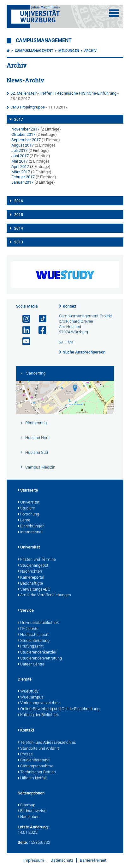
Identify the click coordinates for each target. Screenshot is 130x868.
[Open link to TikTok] (40, 319)
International (30, 532)
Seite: (23, 842)
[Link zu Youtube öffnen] (24, 341)
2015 (19, 215)
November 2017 (25, 129)
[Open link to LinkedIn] (24, 330)
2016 (19, 201)
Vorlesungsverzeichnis (39, 703)
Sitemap (27, 805)
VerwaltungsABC (34, 590)
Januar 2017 (22, 182)
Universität (29, 503)
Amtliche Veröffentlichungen (44, 595)
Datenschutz (62, 860)
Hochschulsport (33, 635)
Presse (25, 754)
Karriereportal (31, 578)
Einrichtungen (31, 526)
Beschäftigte (30, 584)
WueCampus (31, 698)
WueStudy (28, 692)
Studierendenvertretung (40, 659)
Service (26, 611)
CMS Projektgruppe (28, 107)
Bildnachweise (32, 811)
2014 (19, 228)
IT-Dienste (28, 629)
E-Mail (70, 342)
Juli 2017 (19, 150)
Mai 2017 (20, 161)
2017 (19, 120)
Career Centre (31, 665)
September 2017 (26, 140)
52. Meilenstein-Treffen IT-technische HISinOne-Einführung (63, 93)
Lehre (24, 520)
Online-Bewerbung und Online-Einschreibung (59, 709)
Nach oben (29, 817)
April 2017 (20, 167)
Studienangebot (33, 566)
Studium (27, 509)
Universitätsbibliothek (38, 623)
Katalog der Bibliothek (38, 715)
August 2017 (23, 145)
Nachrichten (30, 572)
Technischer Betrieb (37, 772)
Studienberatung (34, 641)
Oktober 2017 (23, 134)
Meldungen (69, 51)
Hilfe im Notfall (32, 778)
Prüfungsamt (31, 647)
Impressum (34, 860)
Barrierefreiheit (93, 860)
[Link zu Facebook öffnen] (40, 330)
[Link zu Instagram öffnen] (24, 319)
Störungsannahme (35, 766)
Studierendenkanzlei (37, 653)
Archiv (90, 51)
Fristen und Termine (37, 560)
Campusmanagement (44, 41)
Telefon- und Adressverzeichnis (47, 743)
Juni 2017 (20, 156)
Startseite (28, 491)
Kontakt (69, 306)
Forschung (28, 515)
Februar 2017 (23, 177)
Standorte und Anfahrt (38, 749)
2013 (19, 242)
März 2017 (21, 172)
